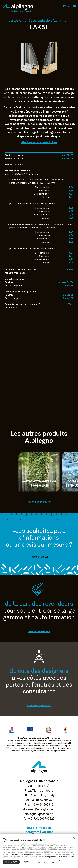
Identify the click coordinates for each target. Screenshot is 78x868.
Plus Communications (44, 848)
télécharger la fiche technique (39, 143)
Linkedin (31, 828)
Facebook (46, 828)
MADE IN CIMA (44, 852)
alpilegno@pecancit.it (39, 814)
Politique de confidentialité (33, 844)
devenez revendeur (39, 632)
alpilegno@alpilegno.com (39, 809)
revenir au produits (39, 502)
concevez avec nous (39, 706)
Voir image (39, 81)
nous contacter (39, 557)
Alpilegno (18, 8)
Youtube (47, 832)
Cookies (55, 844)
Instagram (32, 832)
